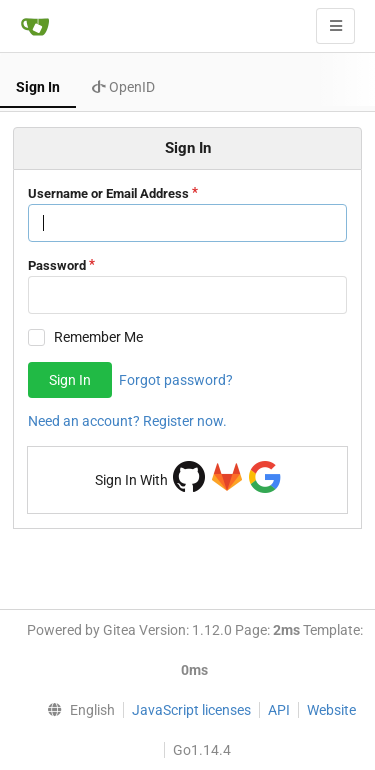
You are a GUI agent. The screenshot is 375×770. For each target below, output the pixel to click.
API (279, 710)
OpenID (123, 87)
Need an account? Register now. (127, 421)
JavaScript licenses (191, 710)
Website (331, 710)
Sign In (38, 87)
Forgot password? (176, 380)
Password (57, 265)
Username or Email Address (108, 193)
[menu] (76, 710)
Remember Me (98, 337)
